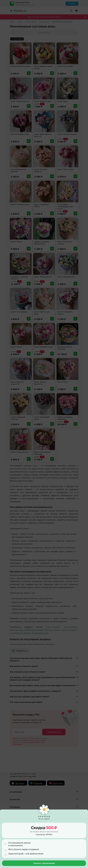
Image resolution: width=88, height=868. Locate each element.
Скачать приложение (44, 863)
